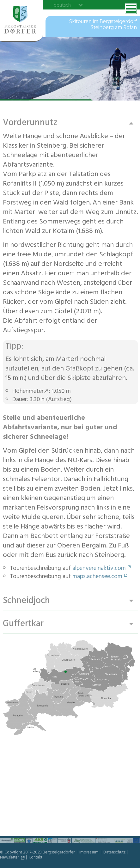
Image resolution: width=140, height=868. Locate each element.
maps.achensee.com (97, 577)
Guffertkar (23, 624)
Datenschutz (115, 853)
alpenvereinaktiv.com (99, 569)
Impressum (89, 853)
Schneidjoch (26, 601)
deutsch (62, 5)
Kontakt (36, 858)
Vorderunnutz (30, 123)
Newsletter (10, 858)
